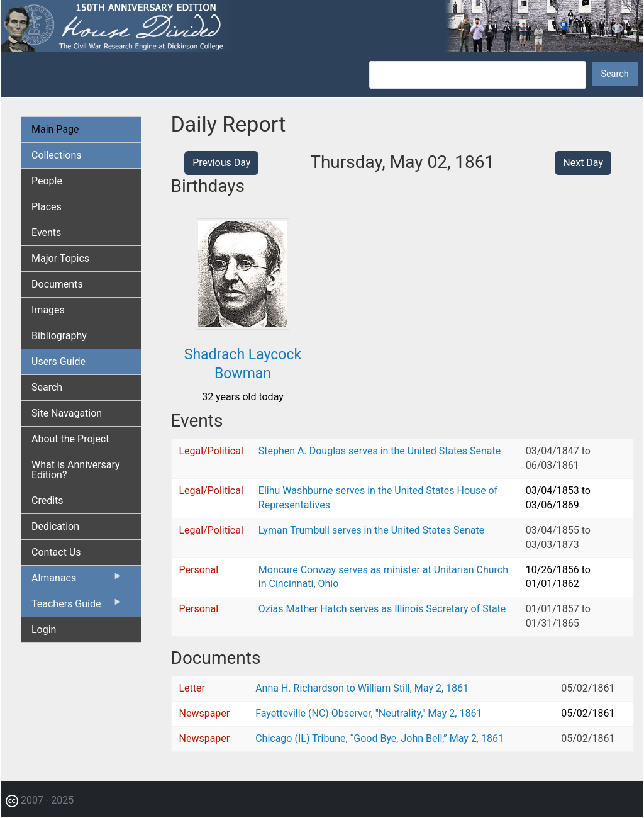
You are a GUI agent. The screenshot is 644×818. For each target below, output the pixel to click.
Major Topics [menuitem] (60, 258)
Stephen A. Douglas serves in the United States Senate (380, 451)
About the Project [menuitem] (70, 439)
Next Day (583, 163)
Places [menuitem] (47, 207)
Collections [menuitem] (57, 155)
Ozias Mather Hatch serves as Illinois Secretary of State (382, 609)
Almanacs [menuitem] (77, 581)
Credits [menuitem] (47, 501)
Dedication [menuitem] (55, 526)
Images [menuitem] (48, 310)
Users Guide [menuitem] (58, 361)
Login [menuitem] (44, 630)
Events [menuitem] (46, 233)
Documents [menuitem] (57, 284)
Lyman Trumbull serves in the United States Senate (371, 530)
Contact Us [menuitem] (56, 552)
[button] (242, 325)
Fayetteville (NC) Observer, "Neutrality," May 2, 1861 (369, 713)
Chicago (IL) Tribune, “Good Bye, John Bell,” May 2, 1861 (380, 738)
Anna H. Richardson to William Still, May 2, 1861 (362, 688)
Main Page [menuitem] (55, 129)
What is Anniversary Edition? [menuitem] (76, 470)
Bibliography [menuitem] (59, 336)
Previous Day (221, 163)
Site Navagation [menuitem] (67, 413)
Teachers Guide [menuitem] (77, 607)
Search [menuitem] (47, 387)
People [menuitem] (47, 181)
